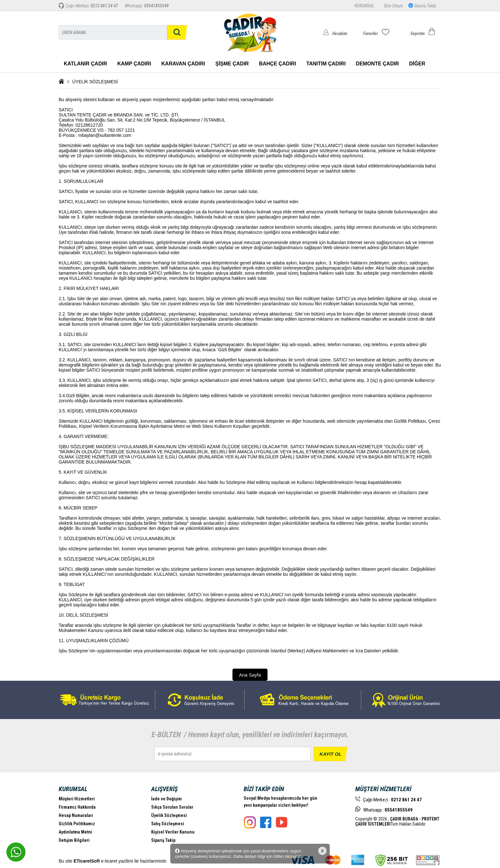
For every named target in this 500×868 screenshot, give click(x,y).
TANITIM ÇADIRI (326, 64)
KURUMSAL (364, 6)
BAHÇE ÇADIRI (277, 64)
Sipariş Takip (425, 6)
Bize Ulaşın (394, 6)
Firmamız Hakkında (77, 807)
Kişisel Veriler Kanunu (173, 832)
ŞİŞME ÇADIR (232, 64)
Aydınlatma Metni (75, 832)
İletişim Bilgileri (74, 840)
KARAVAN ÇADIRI (183, 64)
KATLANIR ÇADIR (85, 64)
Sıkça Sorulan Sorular (172, 807)
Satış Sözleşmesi (168, 824)
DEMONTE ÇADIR (377, 64)
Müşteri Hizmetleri (77, 799)
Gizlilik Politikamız (77, 824)
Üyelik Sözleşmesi (169, 815)
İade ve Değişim (166, 799)
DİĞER (417, 64)
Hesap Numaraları (76, 815)
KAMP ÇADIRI (134, 64)
